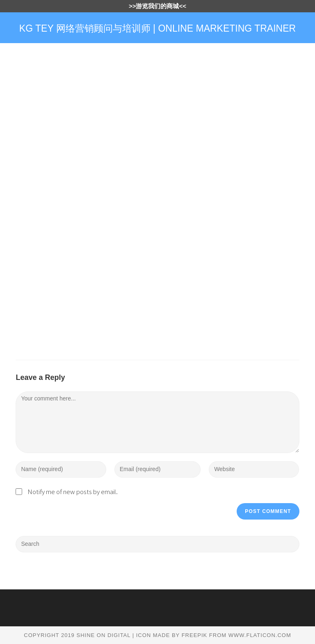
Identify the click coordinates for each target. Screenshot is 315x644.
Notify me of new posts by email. (73, 491)
